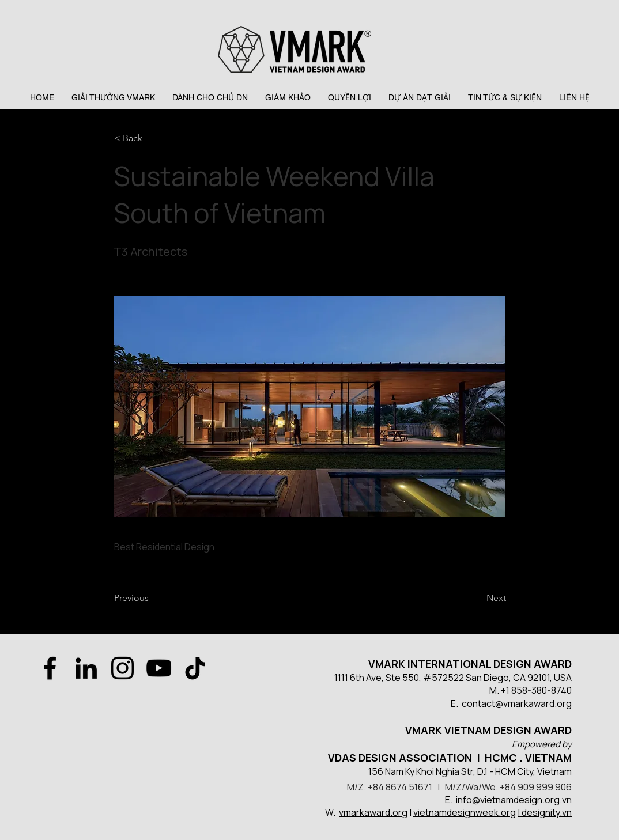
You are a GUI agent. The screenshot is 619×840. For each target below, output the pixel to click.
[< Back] (152, 138)
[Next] (477, 598)
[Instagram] (122, 668)
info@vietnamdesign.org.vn (514, 800)
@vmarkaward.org (533, 703)
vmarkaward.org (373, 812)
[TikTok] (195, 668)
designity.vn (547, 812)
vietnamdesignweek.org (465, 812)
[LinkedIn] (86, 668)
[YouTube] (159, 668)
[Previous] (152, 598)
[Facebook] (50, 668)
